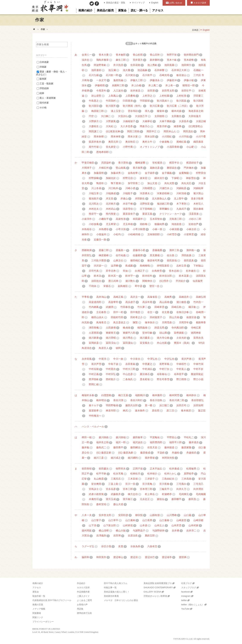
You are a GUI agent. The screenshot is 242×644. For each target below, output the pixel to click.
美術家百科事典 (111, 596)
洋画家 (42, 67)
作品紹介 (81, 583)
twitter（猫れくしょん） (193, 605)
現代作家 (43, 103)
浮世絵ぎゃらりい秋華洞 (155, 596)
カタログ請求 (200, 3)
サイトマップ (138, 3)
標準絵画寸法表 (84, 613)
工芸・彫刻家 (45, 84)
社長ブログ (187, 583)
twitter (184, 600)
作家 (43, 29)
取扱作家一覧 (39, 596)
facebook (186, 592)
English (155, 3)
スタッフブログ (189, 588)
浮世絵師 (43, 88)
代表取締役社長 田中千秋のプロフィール (52, 600)
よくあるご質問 (84, 600)
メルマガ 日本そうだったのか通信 (121, 600)
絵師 (40, 93)
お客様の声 (82, 605)
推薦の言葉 (38, 605)
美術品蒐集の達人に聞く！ (117, 592)
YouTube (185, 609)
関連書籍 (37, 613)
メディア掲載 (39, 609)
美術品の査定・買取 (116, 3)
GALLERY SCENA (152, 592)
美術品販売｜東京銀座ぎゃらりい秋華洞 (50, 7)
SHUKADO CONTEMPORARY (158, 588)
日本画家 (43, 62)
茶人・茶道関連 (46, 98)
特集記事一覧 (110, 588)
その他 (42, 108)
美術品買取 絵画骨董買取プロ (158, 583)
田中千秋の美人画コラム (116, 583)
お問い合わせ (176, 3)
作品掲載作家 (83, 592)
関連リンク (38, 617)
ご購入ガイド (83, 596)
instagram (186, 596)
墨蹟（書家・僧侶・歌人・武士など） (52, 73)
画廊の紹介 (38, 583)
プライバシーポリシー (43, 622)
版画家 (42, 79)
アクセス (37, 588)
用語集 (80, 609)
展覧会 (36, 592)
